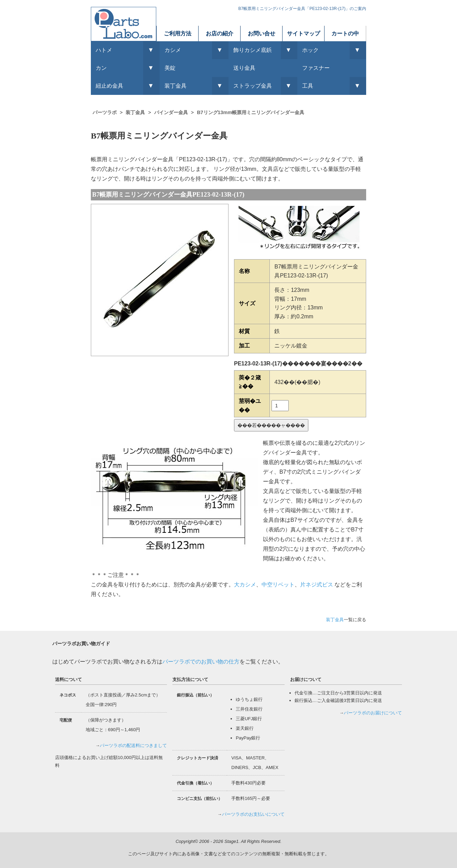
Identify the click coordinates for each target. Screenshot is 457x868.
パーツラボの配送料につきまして (133, 745)
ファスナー (316, 68)
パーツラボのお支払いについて (253, 814)
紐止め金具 (109, 86)
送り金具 (244, 68)
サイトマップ (304, 34)
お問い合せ (262, 34)
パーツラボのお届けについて (373, 713)
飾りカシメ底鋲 (253, 50)
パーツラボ (105, 112)
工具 (308, 86)
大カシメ (245, 585)
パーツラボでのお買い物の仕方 (201, 662)
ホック (310, 50)
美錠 (170, 68)
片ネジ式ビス (317, 585)
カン (101, 68)
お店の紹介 (220, 34)
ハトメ (104, 50)
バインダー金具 (171, 112)
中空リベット (278, 585)
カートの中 (345, 34)
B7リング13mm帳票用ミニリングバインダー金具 (251, 112)
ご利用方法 (178, 34)
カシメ (173, 50)
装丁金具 (135, 112)
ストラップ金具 (253, 86)
